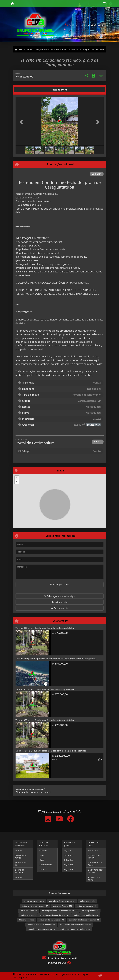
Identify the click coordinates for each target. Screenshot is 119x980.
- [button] (17, 482)
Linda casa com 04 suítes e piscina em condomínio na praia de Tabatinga (51, 751)
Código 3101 (88, 49)
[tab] (24, 90)
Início (19, 49)
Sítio (42, 855)
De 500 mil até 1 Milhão (96, 871)
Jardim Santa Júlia (21, 864)
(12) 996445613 (94, 25)
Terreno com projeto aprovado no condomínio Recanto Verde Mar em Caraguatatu (56, 659)
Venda (29, 49)
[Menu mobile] (12, 4)
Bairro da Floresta (20, 871)
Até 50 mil (93, 850)
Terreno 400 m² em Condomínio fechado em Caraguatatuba (45, 628)
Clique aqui (21, 792)
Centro (18, 850)
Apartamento (46, 865)
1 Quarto (68, 850)
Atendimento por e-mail (59, 958)
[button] (22, 122)
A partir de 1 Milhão (94, 878)
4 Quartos (69, 865)
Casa (42, 860)
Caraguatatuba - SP (44, 49)
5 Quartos (69, 869)
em (34, 901)
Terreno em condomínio (68, 49)
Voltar (100, 49)
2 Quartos (69, 855)
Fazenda (43, 869)
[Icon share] (48, 819)
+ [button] (17, 478)
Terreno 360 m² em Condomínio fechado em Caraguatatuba (45, 689)
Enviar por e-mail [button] (60, 584)
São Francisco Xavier (22, 856)
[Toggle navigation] (104, 4)
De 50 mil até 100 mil (94, 856)
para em (60, 911)
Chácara (43, 850)
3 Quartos (69, 860)
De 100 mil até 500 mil (95, 864)
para (87, 901)
